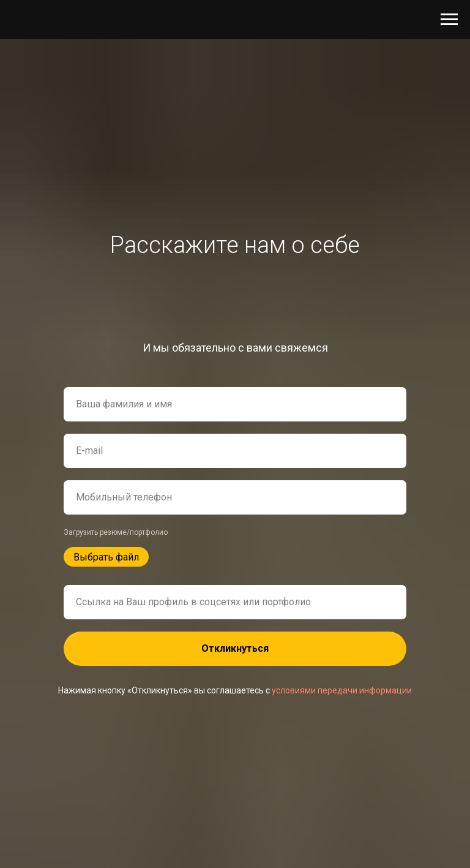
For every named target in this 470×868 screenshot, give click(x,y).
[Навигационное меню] (449, 20)
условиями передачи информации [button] (342, 690)
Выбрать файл (106, 557)
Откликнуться (235, 648)
